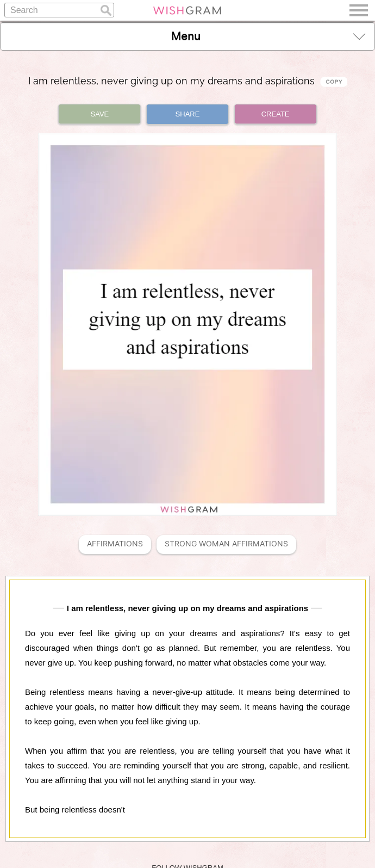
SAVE (100, 114)
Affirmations (115, 544)
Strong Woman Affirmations (226, 544)
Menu (268, 36)
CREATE (276, 114)
